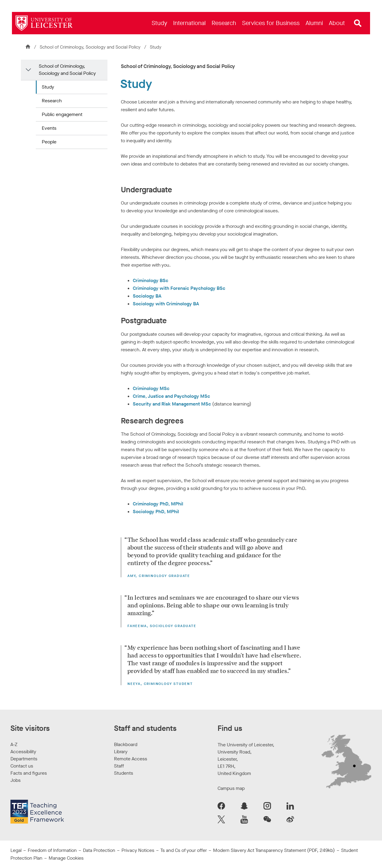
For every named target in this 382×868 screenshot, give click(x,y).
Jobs (16, 780)
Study (48, 87)
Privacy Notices (138, 850)
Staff (119, 766)
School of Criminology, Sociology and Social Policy (91, 47)
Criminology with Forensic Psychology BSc (179, 288)
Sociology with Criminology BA (166, 304)
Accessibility (23, 752)
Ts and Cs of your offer (184, 850)
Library (121, 752)
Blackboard (126, 744)
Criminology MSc (151, 388)
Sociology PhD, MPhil (156, 512)
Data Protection (99, 850)
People (49, 142)
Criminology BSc (151, 280)
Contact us (22, 766)
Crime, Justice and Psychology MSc (171, 396)
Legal (16, 850)
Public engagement (62, 114)
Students (124, 773)
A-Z (14, 744)
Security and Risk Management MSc (172, 404)
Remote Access (131, 759)
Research (52, 101)
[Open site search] (358, 23)
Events (49, 128)
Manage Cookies (66, 858)
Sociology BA (147, 296)
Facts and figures (29, 773)
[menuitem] (159, 23)
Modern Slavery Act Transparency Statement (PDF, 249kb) (274, 850)
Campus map (231, 788)
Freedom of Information (52, 850)
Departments (24, 759)
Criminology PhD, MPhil (158, 504)
